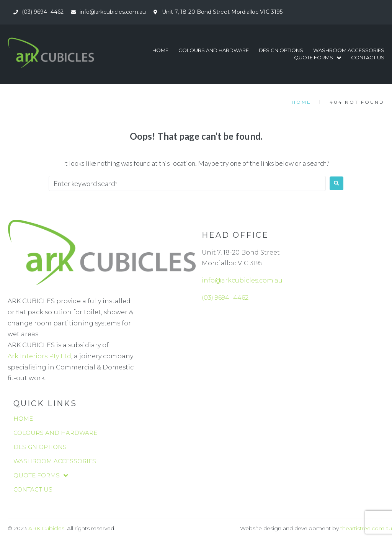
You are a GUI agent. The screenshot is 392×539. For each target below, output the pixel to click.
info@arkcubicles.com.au (242, 280)
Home (301, 102)
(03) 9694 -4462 (225, 298)
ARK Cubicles (46, 528)
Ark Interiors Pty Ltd (39, 356)
